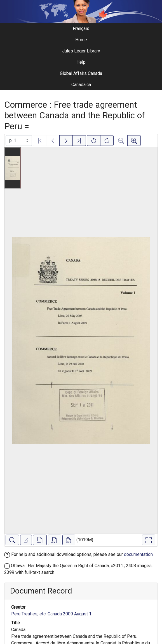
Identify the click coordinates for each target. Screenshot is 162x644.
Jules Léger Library (81, 51)
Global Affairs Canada (81, 73)
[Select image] (19, 141)
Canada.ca (81, 85)
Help (81, 62)
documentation (138, 554)
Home (81, 40)
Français (81, 28)
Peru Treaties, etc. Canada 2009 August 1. (52, 614)
